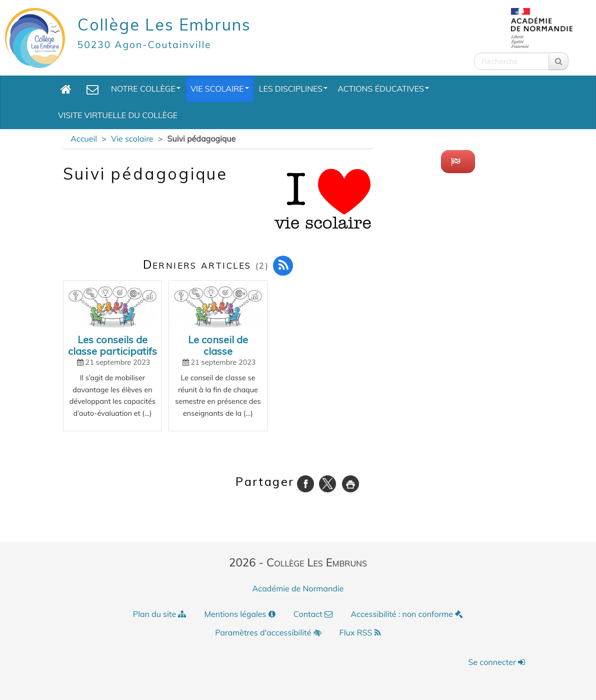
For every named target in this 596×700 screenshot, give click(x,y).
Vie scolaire (220, 89)
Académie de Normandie (298, 588)
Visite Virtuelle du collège (118, 115)
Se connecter (496, 662)
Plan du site (160, 614)
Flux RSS (360, 632)
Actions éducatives (383, 89)
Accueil (84, 139)
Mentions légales (240, 614)
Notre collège (146, 89)
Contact (313, 614)
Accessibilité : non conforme (407, 614)
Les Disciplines (293, 89)
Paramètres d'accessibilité (268, 632)
